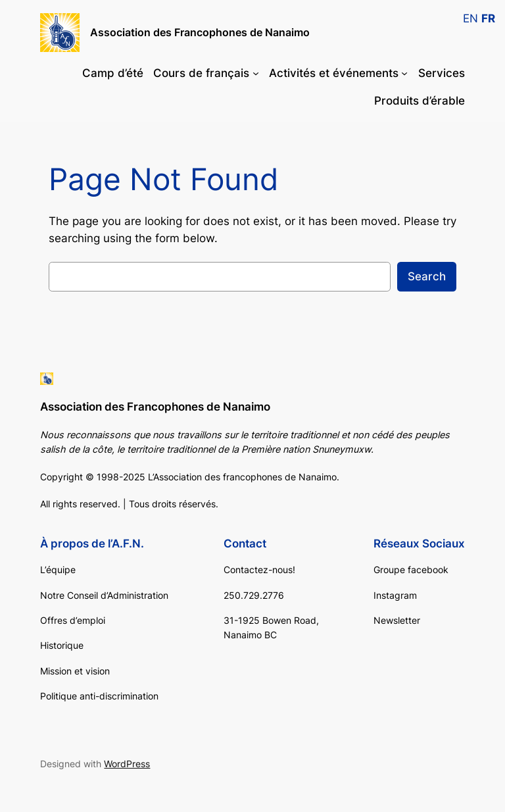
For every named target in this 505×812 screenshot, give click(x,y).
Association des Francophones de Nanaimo (200, 32)
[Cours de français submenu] (256, 73)
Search (427, 276)
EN (470, 18)
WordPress (127, 764)
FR (488, 18)
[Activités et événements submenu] (404, 73)
